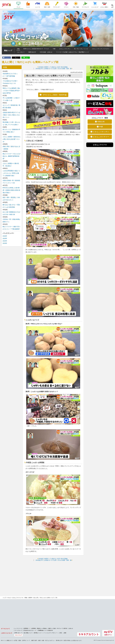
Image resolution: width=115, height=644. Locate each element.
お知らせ (71, 628)
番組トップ (8, 51)
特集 (18, 49)
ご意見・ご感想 (62, 633)
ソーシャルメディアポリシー (50, 633)
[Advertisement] (53, 575)
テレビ (18, 7)
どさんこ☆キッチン (65, 49)
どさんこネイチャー (101, 137)
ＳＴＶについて (5, 629)
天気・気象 (76, 7)
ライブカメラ (85, 7)
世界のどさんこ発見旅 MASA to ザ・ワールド (36, 49)
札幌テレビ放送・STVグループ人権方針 (58, 628)
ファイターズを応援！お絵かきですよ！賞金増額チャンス (72, 52)
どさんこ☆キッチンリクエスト (101, 49)
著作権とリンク (38, 633)
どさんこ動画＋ (104, 7)
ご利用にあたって (18, 633)
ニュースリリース (18, 628)
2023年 (5, 243)
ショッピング (95, 7)
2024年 (5, 241)
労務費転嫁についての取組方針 (45, 630)
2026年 (5, 236)
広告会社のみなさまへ (29, 630)
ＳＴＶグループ (18, 630)
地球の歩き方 (32, 52)
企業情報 (34, 628)
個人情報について (28, 633)
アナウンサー (57, 7)
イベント (66, 7)
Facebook (7, 58)
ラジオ (28, 7)
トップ (4, 598)
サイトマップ (19, 635)
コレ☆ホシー (21, 52)
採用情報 (26, 628)
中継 (54, 49)
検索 (112, 7)
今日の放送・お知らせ (46, 52)
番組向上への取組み (42, 628)
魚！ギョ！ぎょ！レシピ (81, 49)
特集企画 (101, 122)
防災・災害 (47, 7)
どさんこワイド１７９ (18, 598)
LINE (27, 58)
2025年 (5, 238)
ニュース (38, 7)
